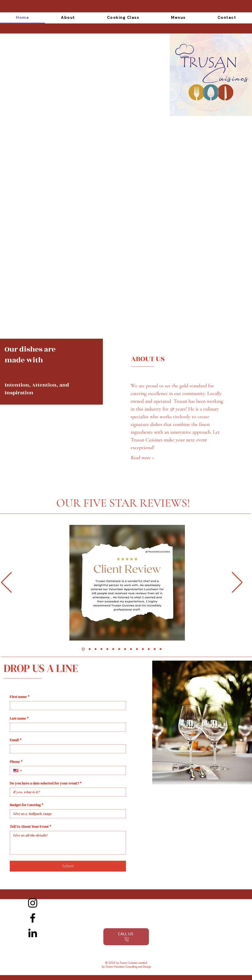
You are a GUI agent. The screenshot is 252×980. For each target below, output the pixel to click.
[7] (119, 649)
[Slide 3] (96, 649)
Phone (16, 762)
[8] (125, 649)
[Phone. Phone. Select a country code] (18, 771)
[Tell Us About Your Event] (68, 843)
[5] (107, 649)
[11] (143, 649)
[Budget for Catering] (66, 814)
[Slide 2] (90, 649)
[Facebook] (33, 918)
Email (16, 740)
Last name (19, 718)
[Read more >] (152, 458)
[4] (101, 649)
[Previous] (6, 583)
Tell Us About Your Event (30, 827)
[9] (131, 649)
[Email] (66, 749)
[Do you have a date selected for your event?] (66, 792)
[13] (155, 649)
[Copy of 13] (161, 649)
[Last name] (66, 727)
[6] (113, 649)
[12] (149, 649)
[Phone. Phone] (73, 770)
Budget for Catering (26, 805)
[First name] (66, 706)
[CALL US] (126, 937)
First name (20, 697)
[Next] (237, 583)
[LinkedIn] (33, 933)
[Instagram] (33, 903)
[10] (137, 649)
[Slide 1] (83, 649)
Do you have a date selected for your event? (46, 783)
